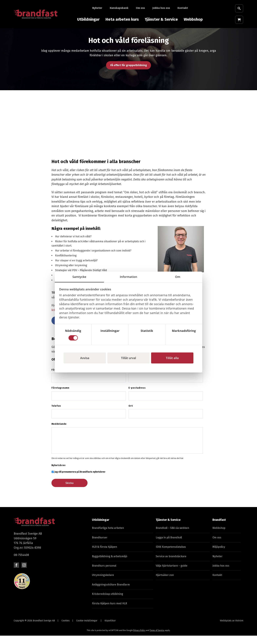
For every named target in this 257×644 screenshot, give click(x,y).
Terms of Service (157, 639)
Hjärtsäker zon (165, 583)
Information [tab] (128, 277)
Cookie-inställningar (87, 629)
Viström (239, 629)
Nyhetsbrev (59, 474)
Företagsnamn (60, 396)
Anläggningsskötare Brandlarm (111, 593)
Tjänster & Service (161, 19)
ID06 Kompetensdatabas (171, 555)
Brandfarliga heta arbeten (108, 536)
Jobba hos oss (161, 8)
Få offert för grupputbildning (129, 74)
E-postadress (137, 396)
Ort (131, 414)
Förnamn (57, 378)
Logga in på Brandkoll (169, 546)
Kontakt (183, 8)
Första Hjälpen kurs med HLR (109, 612)
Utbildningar (88, 19)
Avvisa (85, 358)
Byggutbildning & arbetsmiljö (110, 565)
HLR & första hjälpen (104, 555)
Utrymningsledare (103, 583)
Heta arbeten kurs (122, 19)
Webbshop (193, 19)
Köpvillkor (110, 629)
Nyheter (97, 8)
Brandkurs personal (104, 574)
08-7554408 (21, 563)
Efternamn (135, 378)
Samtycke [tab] (79, 277)
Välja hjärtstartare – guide (172, 574)
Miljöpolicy (219, 555)
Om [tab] (178, 277)
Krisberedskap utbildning (108, 602)
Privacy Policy (139, 639)
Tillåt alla (172, 358)
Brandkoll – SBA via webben (172, 536)
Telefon (56, 414)
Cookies (66, 629)
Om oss (140, 8)
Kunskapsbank (119, 8)
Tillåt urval (128, 358)
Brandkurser (100, 546)
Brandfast (219, 528)
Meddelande (59, 432)
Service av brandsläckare (171, 565)
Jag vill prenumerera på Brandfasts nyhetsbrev (80, 480)
